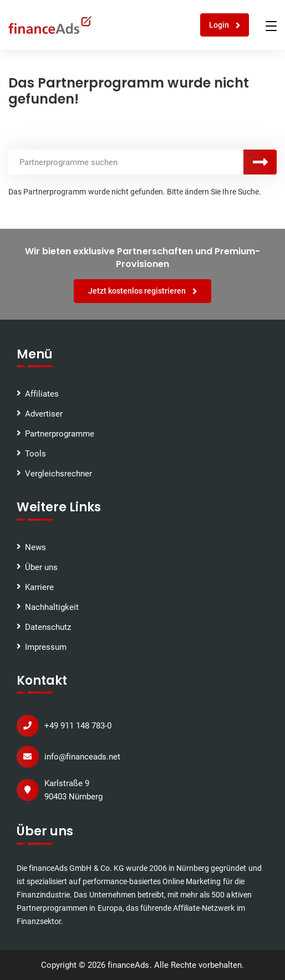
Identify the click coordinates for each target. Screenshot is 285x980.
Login (225, 25)
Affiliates (42, 394)
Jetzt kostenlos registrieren (143, 291)
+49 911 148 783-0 (78, 726)
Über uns (41, 567)
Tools (35, 454)
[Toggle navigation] (271, 26)
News (35, 547)
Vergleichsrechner (58, 474)
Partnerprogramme (60, 434)
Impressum (46, 647)
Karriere (39, 587)
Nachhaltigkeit (52, 607)
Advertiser (44, 414)
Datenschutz (48, 627)
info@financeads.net (82, 757)
